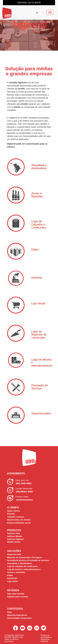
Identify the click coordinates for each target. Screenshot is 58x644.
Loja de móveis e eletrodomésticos (24, 569)
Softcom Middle (15, 536)
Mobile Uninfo (14, 542)
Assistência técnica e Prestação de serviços (28, 560)
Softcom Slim (14, 533)
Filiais (10, 575)
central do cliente (29, 3)
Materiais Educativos (17, 615)
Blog (9, 612)
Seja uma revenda (16, 594)
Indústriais (12, 578)
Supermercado (14, 554)
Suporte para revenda (17, 597)
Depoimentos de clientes (19, 520)
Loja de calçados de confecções (23, 566)
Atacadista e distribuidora (19, 563)
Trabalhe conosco (16, 517)
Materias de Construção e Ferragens (25, 557)
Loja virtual (12, 581)
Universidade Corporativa (19, 618)
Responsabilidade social (19, 523)
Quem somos (13, 511)
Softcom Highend (15, 539)
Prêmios (11, 514)
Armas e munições (16, 572)
